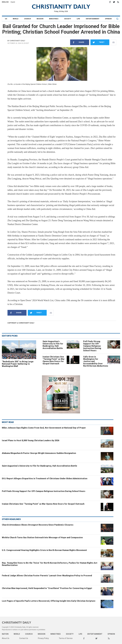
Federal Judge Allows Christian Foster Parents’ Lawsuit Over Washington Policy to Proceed (47, 576)
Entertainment (93, 19)
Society (68, 19)
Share (77, 42)
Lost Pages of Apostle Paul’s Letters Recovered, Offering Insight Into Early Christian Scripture (49, 601)
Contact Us (24, 638)
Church (28, 19)
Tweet (97, 42)
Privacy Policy (43, 638)
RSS (118, 2)
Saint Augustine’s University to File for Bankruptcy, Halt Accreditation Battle (53, 345)
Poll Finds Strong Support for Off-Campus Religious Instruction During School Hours (92, 346)
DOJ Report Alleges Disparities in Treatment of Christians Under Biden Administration (45, 479)
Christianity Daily (18, 41)
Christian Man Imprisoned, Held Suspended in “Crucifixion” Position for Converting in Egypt (47, 588)
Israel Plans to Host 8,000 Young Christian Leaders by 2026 (31, 440)
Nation (5, 634)
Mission (40, 19)
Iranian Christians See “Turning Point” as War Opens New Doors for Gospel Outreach (54, 360)
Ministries (54, 19)
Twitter (114, 2)
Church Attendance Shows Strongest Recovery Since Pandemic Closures (38, 525)
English (5, 2)
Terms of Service (66, 638)
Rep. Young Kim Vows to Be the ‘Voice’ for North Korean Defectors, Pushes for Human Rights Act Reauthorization (50, 564)
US (6, 19)
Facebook (110, 2)
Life (78, 19)
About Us (6, 638)
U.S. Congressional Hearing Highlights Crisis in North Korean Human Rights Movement (44, 550)
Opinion (108, 19)
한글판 (13, 2)
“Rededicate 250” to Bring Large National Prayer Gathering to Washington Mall (18, 364)
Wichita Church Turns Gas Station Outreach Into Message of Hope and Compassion (42, 538)
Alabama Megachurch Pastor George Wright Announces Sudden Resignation (39, 453)
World (16, 19)
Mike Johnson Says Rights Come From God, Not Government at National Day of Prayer (44, 428)
